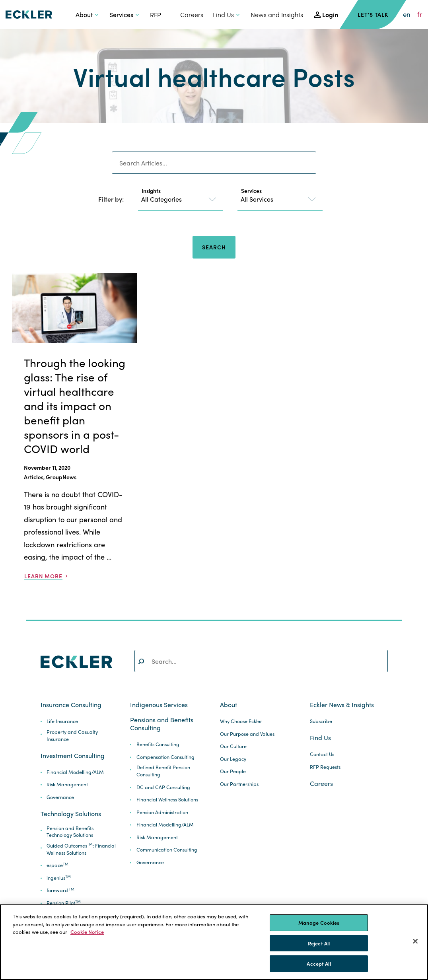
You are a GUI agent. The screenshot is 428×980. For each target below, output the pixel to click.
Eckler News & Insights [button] (342, 705)
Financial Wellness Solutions (167, 800)
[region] (214, 942)
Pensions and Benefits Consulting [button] (162, 724)
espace (57, 865)
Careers (192, 15)
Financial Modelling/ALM (75, 772)
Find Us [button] (223, 15)
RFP (156, 15)
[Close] (415, 941)
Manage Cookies (319, 923)
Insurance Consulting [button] (71, 705)
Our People (233, 771)
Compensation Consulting (165, 757)
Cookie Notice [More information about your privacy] (87, 932)
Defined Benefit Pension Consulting (163, 771)
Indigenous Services (159, 705)
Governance (60, 797)
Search (214, 247)
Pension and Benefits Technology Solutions (70, 832)
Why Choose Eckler (241, 721)
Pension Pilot (64, 903)
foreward (60, 890)
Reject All (319, 943)
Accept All (319, 963)
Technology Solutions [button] (71, 814)
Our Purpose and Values (247, 734)
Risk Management (67, 785)
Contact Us (322, 754)
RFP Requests (325, 767)
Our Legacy (233, 759)
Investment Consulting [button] (73, 756)
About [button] (84, 15)
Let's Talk (373, 14)
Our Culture (233, 746)
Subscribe (321, 721)
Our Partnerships (239, 784)
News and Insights (277, 15)
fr (420, 14)
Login (330, 15)
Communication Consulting (167, 850)
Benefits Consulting (158, 744)
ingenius (59, 878)
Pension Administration (162, 812)
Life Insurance (62, 721)
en (407, 14)
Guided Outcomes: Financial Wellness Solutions (81, 849)
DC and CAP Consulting (163, 787)
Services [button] (121, 15)
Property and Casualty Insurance (72, 736)
